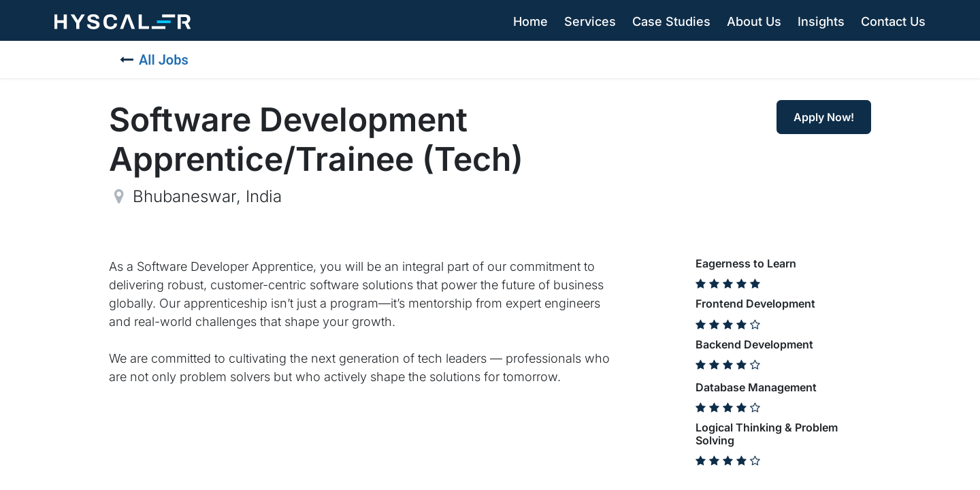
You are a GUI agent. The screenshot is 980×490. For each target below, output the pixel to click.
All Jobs (154, 60)
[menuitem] (530, 22)
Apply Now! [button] (824, 117)
